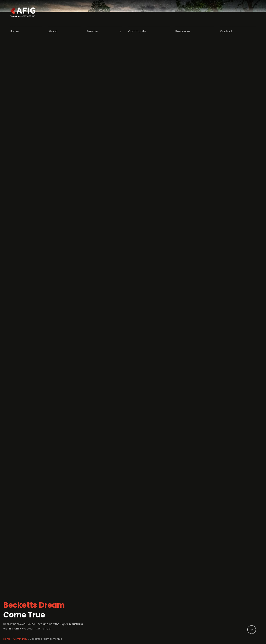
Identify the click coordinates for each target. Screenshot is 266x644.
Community (25, 632)
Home (10, 632)
